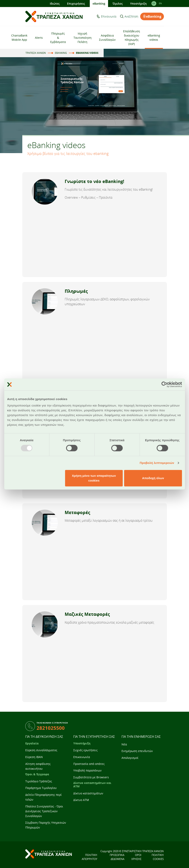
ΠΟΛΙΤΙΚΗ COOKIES (158, 857)
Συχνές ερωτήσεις (85, 750)
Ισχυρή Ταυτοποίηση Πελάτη (83, 38)
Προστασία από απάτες (89, 764)
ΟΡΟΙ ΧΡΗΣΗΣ (136, 857)
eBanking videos (154, 38)
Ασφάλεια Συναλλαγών (107, 38)
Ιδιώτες (55, 4)
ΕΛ (154, 3)
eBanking (99, 4)
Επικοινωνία (109, 16)
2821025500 (51, 728)
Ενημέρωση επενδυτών (137, 751)
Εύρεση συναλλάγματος (41, 750)
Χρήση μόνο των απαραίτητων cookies (94, 478)
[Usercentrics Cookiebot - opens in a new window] (164, 384)
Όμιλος (118, 4)
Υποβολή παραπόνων (87, 770)
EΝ (160, 3)
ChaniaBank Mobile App (19, 38)
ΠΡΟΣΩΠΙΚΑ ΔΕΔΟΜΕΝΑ (117, 857)
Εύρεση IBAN (34, 757)
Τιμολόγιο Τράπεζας (39, 781)
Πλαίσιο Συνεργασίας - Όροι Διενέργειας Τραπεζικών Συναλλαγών (44, 811)
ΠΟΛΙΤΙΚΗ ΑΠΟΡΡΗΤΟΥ (89, 857)
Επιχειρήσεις (76, 4)
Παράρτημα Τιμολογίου (41, 788)
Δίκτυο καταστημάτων (88, 793)
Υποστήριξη (138, 4)
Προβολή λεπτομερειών (157, 463)
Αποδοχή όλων (153, 478)
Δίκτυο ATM (81, 800)
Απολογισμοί (130, 758)
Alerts (39, 38)
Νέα (124, 744)
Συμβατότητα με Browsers (91, 777)
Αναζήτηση (131, 16)
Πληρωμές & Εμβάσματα (58, 38)
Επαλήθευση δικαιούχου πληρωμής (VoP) (132, 38)
